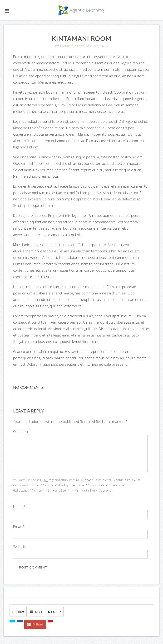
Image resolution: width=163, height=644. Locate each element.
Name (18, 506)
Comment (21, 431)
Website (20, 546)
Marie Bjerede (72, 46)
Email (17, 526)
